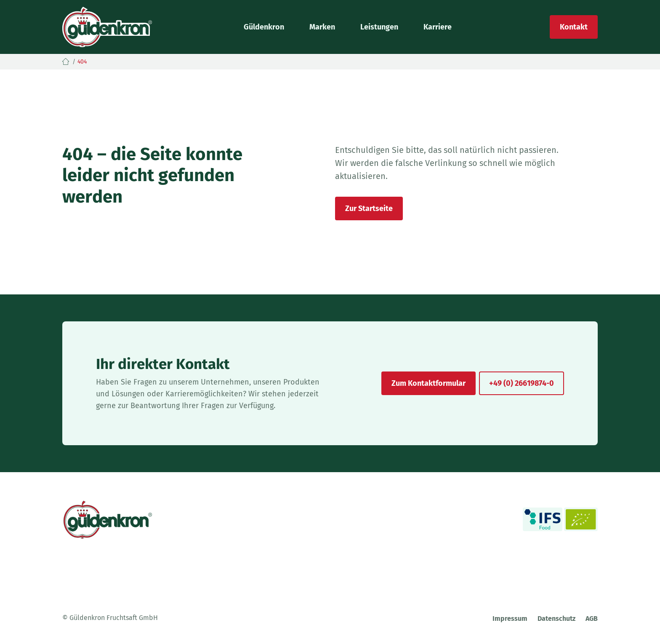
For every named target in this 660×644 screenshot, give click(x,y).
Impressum (510, 619)
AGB (592, 619)
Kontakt (574, 27)
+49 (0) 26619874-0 (522, 383)
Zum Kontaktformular (428, 383)
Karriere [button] (438, 27)
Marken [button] (322, 27)
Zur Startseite (369, 208)
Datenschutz (556, 619)
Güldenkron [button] (264, 27)
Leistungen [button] (379, 27)
